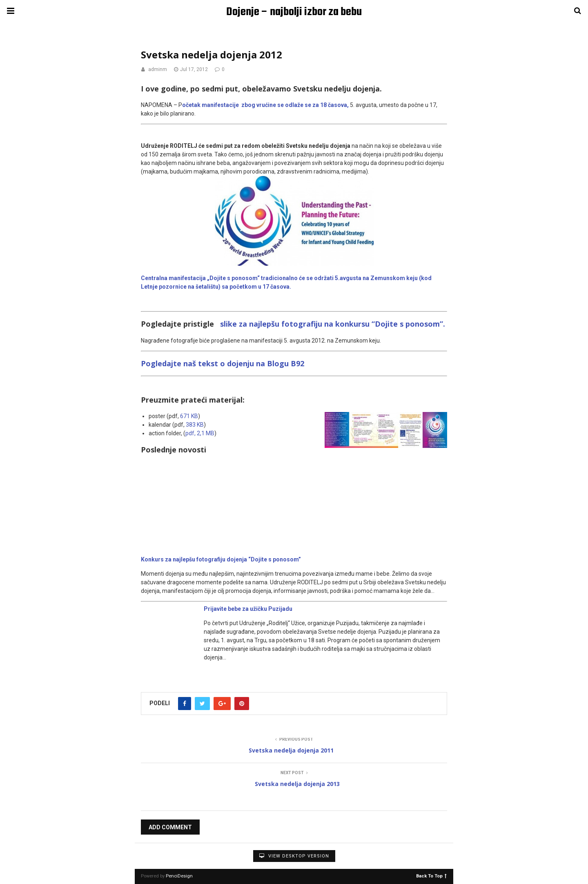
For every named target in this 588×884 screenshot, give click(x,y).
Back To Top (431, 876)
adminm (158, 69)
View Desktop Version (294, 856)
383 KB (195, 425)
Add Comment (170, 827)
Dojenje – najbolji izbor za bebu (294, 12)
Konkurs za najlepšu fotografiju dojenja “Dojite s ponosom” (221, 559)
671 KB (189, 416)
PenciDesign (179, 876)
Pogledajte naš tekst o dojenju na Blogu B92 (224, 363)
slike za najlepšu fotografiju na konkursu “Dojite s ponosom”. (330, 324)
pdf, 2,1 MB (200, 433)
